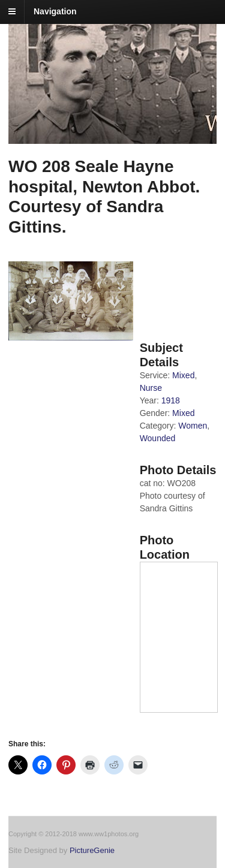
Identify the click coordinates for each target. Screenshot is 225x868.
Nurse (151, 388)
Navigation (55, 11)
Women (193, 426)
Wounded (158, 438)
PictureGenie (92, 850)
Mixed (183, 375)
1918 (171, 400)
